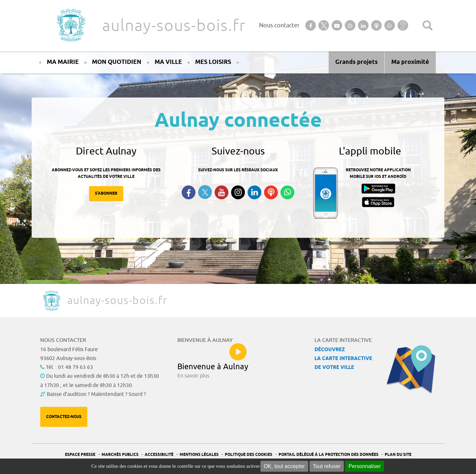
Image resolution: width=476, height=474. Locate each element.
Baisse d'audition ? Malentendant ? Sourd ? (96, 394)
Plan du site (398, 455)
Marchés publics (120, 455)
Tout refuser (327, 466)
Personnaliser (365, 466)
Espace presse (80, 455)
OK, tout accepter (284, 466)
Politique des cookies (249, 455)
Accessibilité (159, 455)
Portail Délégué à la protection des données (328, 455)
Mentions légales (199, 455)
